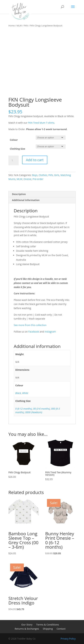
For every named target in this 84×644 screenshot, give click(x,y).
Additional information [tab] (26, 200)
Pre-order (38, 179)
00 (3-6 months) (42, 409)
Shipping (48, 629)
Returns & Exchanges (27, 629)
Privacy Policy (68, 639)
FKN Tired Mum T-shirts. (41, 123)
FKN (26, 26)
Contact (61, 629)
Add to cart (35, 160)
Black (18, 393)
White (25, 393)
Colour (14, 140)
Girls (57, 175)
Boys (35, 175)
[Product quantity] (14, 160)
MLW (19, 26)
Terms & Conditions (47, 625)
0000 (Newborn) (34, 412)
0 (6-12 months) (24, 409)
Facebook (34, 332)
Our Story (27, 625)
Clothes (43, 175)
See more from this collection (30, 325)
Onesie (27, 179)
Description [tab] (19, 194)
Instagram (50, 332)
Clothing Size (17, 149)
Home (11, 26)
